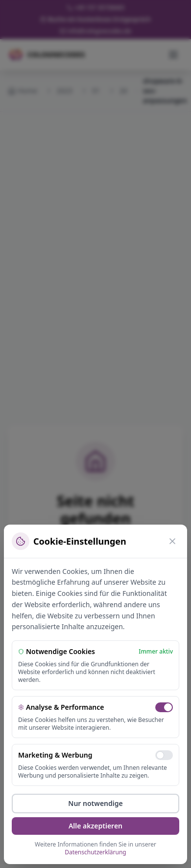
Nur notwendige (95, 803)
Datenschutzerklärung (95, 852)
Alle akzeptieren (95, 826)
